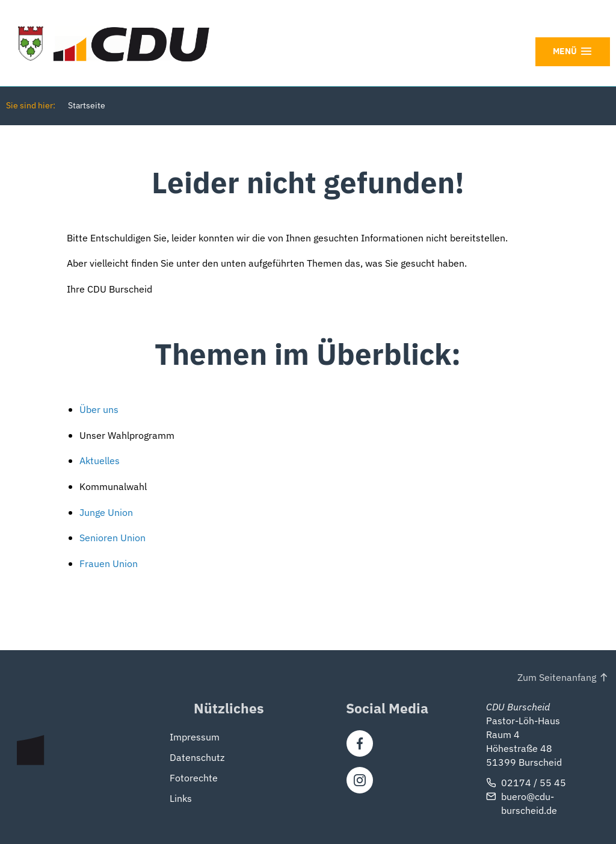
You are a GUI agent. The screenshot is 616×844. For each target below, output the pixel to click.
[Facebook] (360, 743)
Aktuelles (100, 461)
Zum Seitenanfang (557, 677)
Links (181, 798)
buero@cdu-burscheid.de (529, 803)
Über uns (99, 409)
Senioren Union (112, 538)
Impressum (195, 737)
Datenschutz (197, 757)
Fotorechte (194, 778)
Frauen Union (109, 563)
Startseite (87, 105)
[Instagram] (360, 780)
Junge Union (106, 512)
